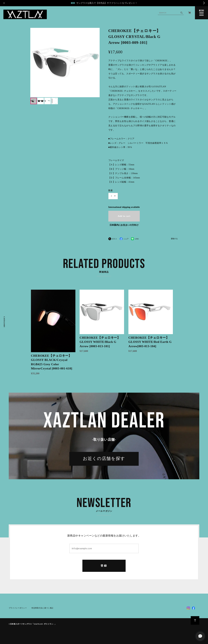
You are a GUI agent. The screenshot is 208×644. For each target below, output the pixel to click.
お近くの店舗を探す (104, 459)
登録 (104, 566)
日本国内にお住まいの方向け (124, 225)
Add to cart (124, 216)
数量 (111, 190)
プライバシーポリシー (18, 608)
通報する (174, 239)
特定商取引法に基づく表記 (42, 608)
